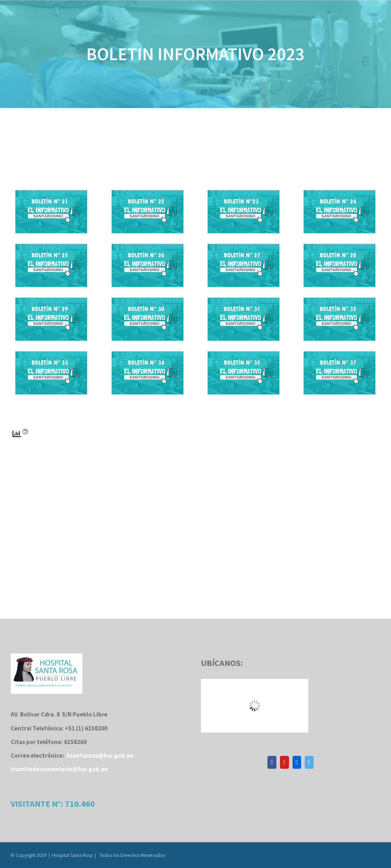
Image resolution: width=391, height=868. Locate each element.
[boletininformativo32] (339, 301)
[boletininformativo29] (51, 301)
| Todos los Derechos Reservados (130, 855)
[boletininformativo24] (339, 193)
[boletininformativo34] (148, 354)
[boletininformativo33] (51, 354)
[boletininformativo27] (243, 247)
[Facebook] (272, 762)
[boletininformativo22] (148, 193)
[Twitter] (309, 762)
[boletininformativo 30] (148, 301)
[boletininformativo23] (243, 193)
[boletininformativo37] (339, 354)
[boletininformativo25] (51, 247)
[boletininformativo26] (148, 247)
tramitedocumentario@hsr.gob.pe (59, 769)
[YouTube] (284, 762)
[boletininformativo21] (51, 193)
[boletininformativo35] (243, 354)
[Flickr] (297, 762)
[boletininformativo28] (339, 247)
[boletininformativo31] (243, 301)
